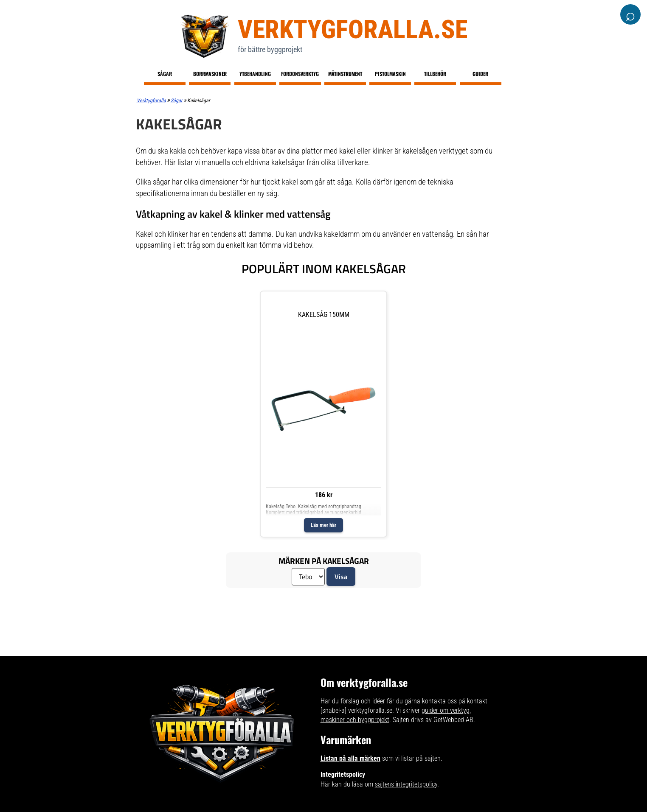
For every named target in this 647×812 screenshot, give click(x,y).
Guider (480, 74)
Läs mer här (323, 525)
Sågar (165, 74)
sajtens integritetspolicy (406, 784)
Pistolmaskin (390, 74)
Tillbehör (435, 74)
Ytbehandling (255, 74)
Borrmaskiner (210, 74)
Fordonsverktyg (300, 74)
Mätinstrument (345, 74)
